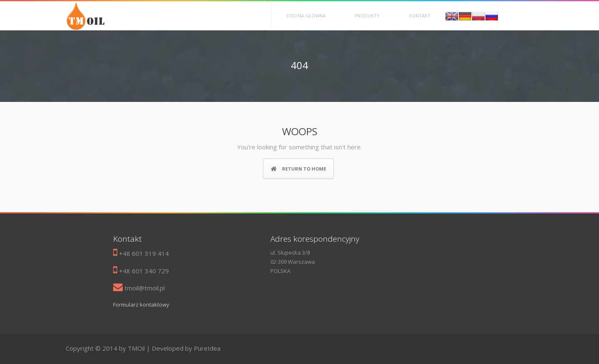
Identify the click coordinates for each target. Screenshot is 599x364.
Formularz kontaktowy (141, 305)
